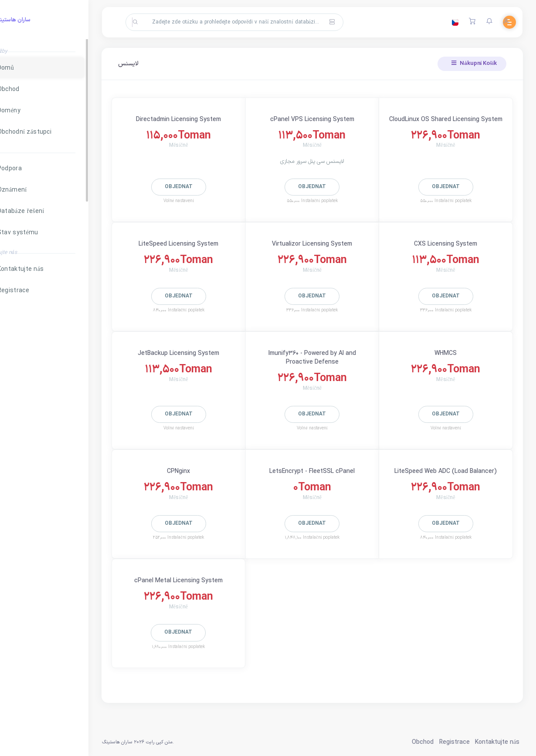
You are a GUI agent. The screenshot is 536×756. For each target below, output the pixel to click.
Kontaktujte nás (496, 742)
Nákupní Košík (473, 64)
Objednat (201, 187)
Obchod (422, 742)
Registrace (453, 742)
